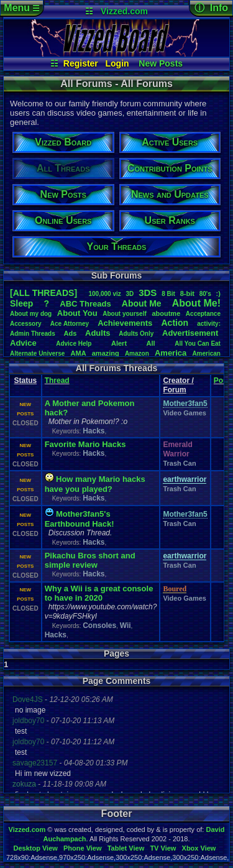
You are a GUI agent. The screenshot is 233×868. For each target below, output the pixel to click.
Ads (71, 333)
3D (130, 294)
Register (81, 63)
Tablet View (126, 848)
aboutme (166, 313)
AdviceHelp (74, 344)
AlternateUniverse (37, 353)
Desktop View (35, 848)
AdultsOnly (136, 334)
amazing (106, 353)
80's (205, 294)
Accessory (26, 324)
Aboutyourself (125, 314)
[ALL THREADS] (43, 293)
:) (218, 293)
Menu (21, 8)
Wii (126, 626)
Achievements (125, 323)
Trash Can (179, 463)
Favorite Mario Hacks (85, 444)
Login (117, 63)
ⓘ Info (211, 8)
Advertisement (191, 333)
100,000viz (104, 294)
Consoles (99, 626)
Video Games (185, 413)
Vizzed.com (124, 11)
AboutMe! (196, 303)
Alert (119, 343)
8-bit (187, 293)
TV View (163, 848)
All (151, 343)
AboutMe (142, 303)
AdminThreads (33, 334)
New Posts (161, 63)
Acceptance (203, 314)
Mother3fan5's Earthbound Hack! (80, 519)
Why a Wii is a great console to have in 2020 (99, 593)
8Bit (168, 294)
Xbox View (199, 848)
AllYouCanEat (198, 344)
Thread (57, 381)
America (171, 353)
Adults (98, 333)
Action (175, 323)
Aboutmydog (31, 314)
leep (21, 303)
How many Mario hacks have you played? (95, 484)
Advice (23, 343)
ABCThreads (85, 304)
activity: (209, 324)
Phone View (83, 848)
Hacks (94, 431)
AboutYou (77, 313)
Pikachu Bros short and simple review (90, 560)
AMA (79, 353)
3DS (148, 293)
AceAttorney (70, 324)
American (206, 353)
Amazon (137, 353)
